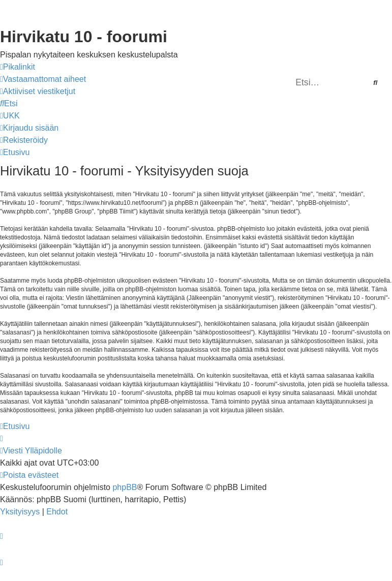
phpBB (125, 487)
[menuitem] (43, 79)
